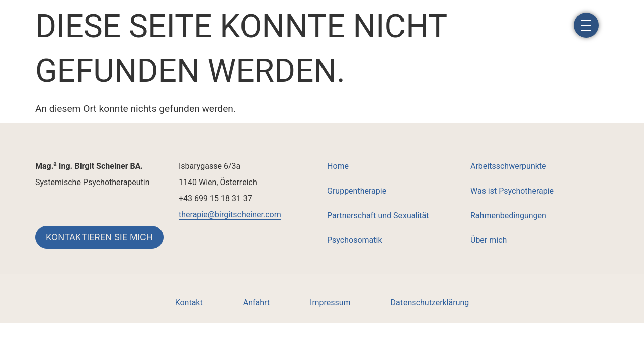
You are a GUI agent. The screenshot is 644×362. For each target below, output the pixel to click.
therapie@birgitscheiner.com (230, 214)
